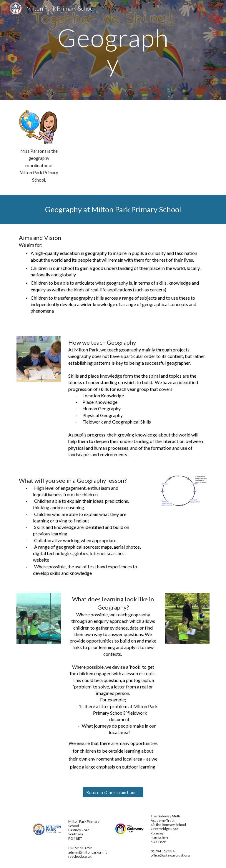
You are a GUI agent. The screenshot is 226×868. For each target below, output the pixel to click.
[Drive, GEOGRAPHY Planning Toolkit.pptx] (138, 136)
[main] (113, 50)
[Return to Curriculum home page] (113, 792)
